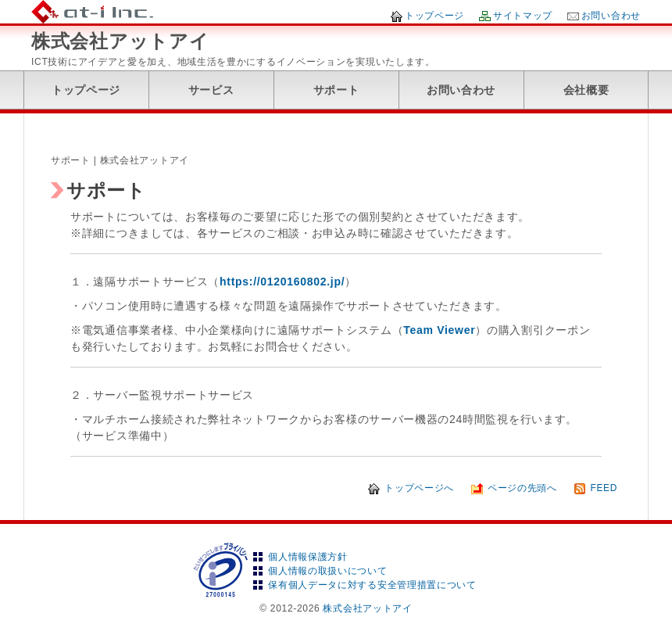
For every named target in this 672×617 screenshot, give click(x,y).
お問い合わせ (611, 16)
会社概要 (586, 90)
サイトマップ (523, 16)
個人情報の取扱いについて (327, 571)
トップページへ (419, 488)
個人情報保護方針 (308, 557)
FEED (604, 488)
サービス (211, 90)
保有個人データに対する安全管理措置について (372, 585)
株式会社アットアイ (120, 41)
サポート (336, 90)
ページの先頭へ (522, 488)
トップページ (434, 16)
